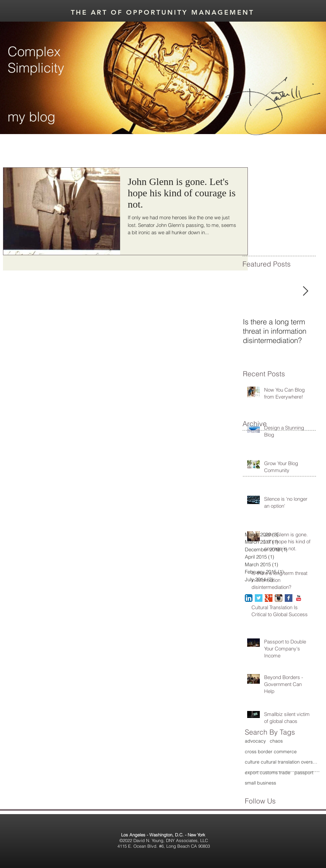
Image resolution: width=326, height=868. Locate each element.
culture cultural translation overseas (281, 762)
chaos (276, 741)
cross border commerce (271, 752)
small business (260, 783)
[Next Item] (305, 292)
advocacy (255, 741)
